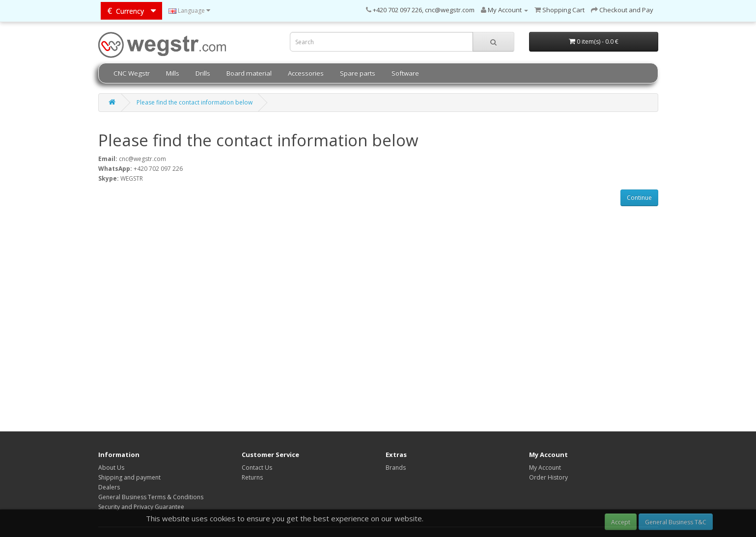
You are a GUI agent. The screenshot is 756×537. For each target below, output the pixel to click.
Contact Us (257, 468)
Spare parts (358, 73)
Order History (548, 477)
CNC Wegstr (132, 73)
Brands (396, 468)
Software (405, 73)
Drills (203, 73)
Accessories (306, 73)
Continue (639, 198)
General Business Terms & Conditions (151, 497)
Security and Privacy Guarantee (141, 507)
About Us (111, 468)
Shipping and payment (129, 477)
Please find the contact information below (195, 102)
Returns (252, 477)
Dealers (109, 487)
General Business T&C (676, 522)
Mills (173, 73)
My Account (545, 468)
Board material (249, 73)
